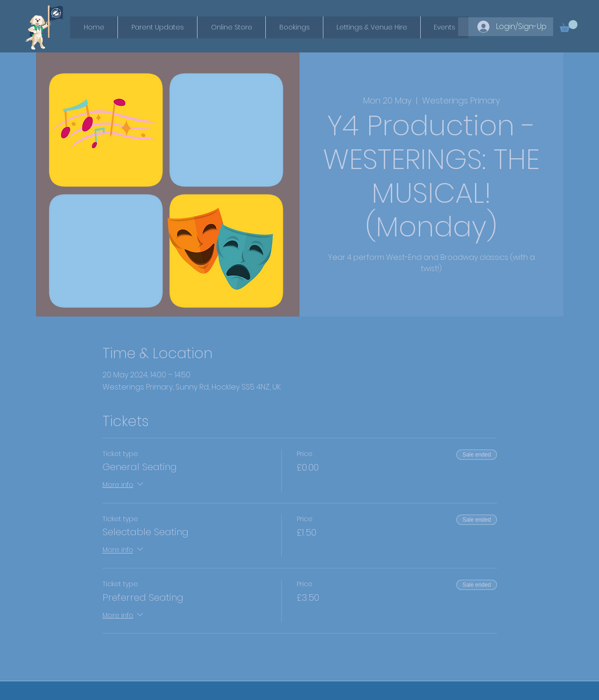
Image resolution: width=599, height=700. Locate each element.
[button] (569, 26)
